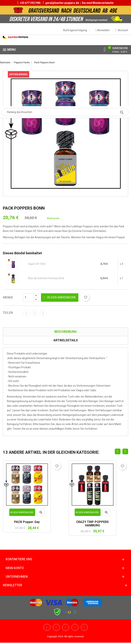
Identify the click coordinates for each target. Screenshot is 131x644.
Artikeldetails (66, 340)
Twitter (47, 627)
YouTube (56, 627)
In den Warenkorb (60, 298)
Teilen (27, 313)
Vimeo (75, 627)
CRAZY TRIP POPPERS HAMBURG (92, 524)
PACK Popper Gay (27, 522)
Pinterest (43, 313)
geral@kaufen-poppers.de (62, 3)
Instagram (84, 627)
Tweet (35, 313)
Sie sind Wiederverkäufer (98, 3)
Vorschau (41, 513)
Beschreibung (65, 332)
